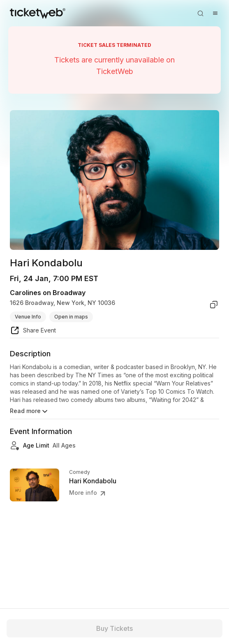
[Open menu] (215, 13)
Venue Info (28, 317)
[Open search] (200, 13)
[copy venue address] (214, 305)
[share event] (33, 332)
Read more (29, 411)
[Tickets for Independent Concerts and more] (38, 13)
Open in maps (71, 317)
